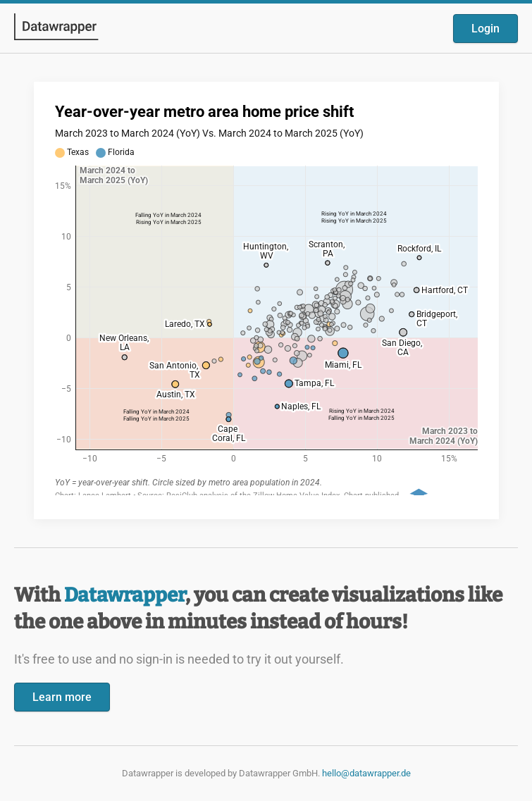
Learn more (62, 697)
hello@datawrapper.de (366, 773)
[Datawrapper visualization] (266, 299)
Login (485, 29)
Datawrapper (125, 595)
